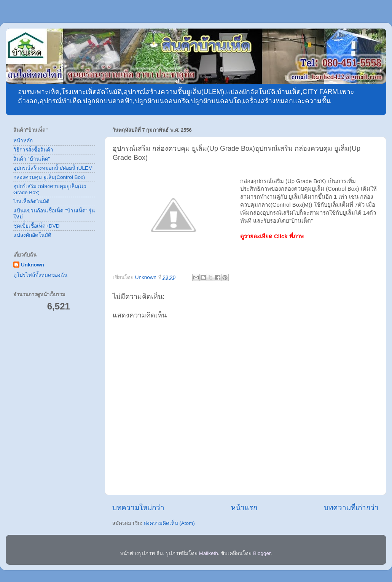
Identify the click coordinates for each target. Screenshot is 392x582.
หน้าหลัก (23, 141)
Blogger (262, 553)
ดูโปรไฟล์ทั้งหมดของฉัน (40, 275)
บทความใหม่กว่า (138, 508)
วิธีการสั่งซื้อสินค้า (33, 150)
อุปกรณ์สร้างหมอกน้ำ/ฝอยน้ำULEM (53, 168)
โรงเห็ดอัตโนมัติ (31, 202)
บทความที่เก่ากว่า (351, 508)
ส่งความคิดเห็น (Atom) (169, 523)
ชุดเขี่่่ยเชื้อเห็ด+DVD (36, 226)
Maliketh (208, 553)
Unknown (33, 265)
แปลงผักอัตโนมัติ (32, 235)
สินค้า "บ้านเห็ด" (32, 159)
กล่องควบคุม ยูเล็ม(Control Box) (49, 177)
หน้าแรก (244, 508)
